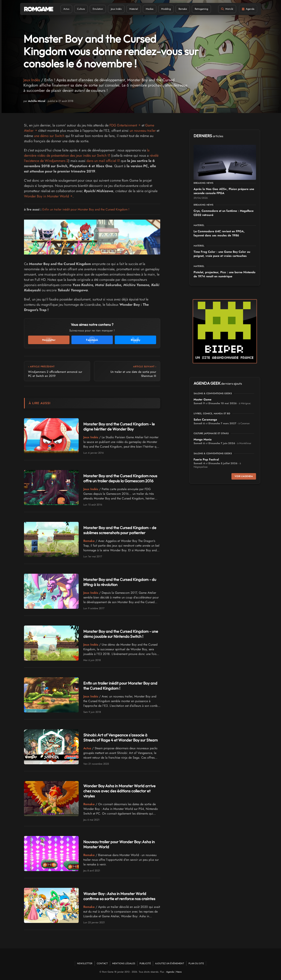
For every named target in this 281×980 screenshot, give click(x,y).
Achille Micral (37, 101)
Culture (81, 9)
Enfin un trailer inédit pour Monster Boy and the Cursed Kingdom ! (86, 209)
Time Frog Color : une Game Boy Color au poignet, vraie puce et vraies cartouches (222, 254)
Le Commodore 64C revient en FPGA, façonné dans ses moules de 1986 (219, 233)
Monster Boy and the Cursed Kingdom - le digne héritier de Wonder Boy (119, 426)
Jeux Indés (116, 9)
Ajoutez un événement (170, 963)
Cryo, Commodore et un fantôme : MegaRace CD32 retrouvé (224, 213)
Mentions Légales (124, 963)
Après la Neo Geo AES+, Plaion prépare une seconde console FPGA (224, 191)
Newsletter (85, 963)
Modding (166, 9)
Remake (183, 9)
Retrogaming (201, 9)
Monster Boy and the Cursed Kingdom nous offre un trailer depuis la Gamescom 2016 (120, 478)
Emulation (98, 9)
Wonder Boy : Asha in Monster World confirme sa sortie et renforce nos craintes (119, 896)
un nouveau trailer (143, 131)
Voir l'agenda (244, 476)
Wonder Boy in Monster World (46, 196)
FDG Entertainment (123, 125)
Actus (66, 9)
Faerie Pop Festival (206, 460)
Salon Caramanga (205, 420)
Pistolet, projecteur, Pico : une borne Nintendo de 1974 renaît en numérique (225, 274)
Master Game (202, 399)
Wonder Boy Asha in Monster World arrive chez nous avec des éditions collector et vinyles (119, 791)
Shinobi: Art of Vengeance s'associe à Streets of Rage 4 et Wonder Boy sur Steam (120, 737)
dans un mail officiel (101, 161)
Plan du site (196, 963)
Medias (150, 9)
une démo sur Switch (49, 136)
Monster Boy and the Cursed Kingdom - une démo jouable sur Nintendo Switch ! (121, 634)
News (179, 972)
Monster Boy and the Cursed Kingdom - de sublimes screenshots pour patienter (120, 530)
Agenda (170, 972)
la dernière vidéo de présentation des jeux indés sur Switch (87, 153)
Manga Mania (203, 439)
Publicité (145, 963)
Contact (102, 963)
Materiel (134, 9)
